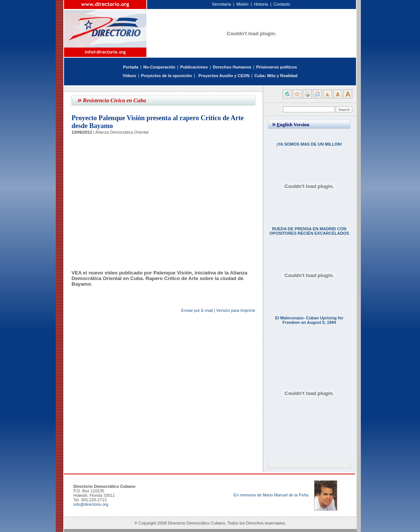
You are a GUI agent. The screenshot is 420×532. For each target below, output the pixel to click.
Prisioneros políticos (276, 67)
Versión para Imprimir (236, 310)
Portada (131, 67)
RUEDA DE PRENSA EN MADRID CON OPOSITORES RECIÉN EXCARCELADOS (309, 231)
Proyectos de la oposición (167, 76)
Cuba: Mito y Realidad (276, 76)
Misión (243, 4)
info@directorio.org (91, 504)
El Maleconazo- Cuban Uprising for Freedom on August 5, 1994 (309, 320)
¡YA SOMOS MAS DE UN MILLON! (309, 144)
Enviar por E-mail (197, 310)
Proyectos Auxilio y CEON (224, 76)
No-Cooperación (159, 67)
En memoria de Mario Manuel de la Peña (271, 495)
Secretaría (221, 4)
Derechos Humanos (232, 67)
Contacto (282, 4)
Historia (261, 4)
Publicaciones (194, 67)
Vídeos (130, 76)
